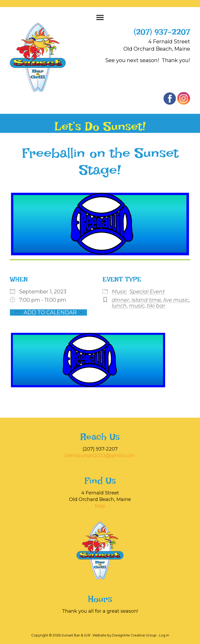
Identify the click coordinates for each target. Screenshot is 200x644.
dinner (120, 300)
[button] (100, 17)
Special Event (147, 292)
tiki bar (156, 306)
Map (100, 506)
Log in (164, 635)
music (137, 306)
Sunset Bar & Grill (43, 57)
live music (176, 300)
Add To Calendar (46, 312)
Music (119, 292)
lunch (119, 306)
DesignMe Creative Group (134, 635)
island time (146, 300)
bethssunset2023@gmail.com (100, 456)
